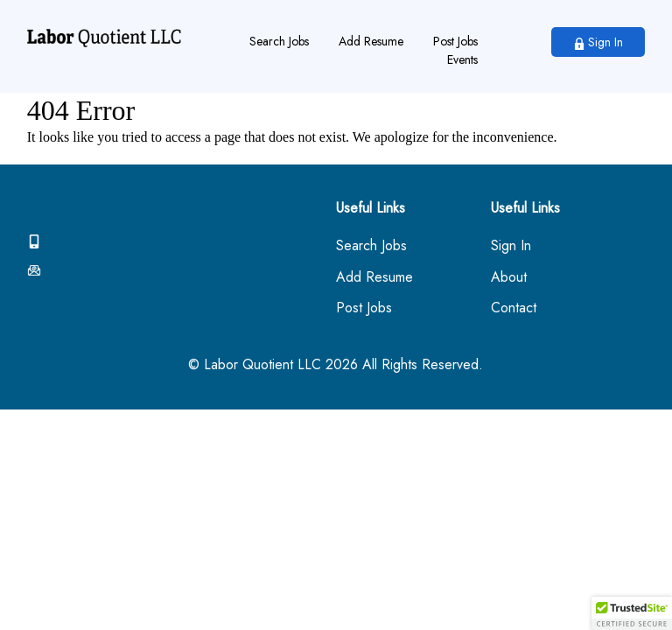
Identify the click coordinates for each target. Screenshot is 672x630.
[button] (632, 613)
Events (462, 59)
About (509, 278)
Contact (514, 308)
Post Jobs (455, 41)
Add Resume (371, 41)
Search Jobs (279, 41)
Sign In (598, 42)
